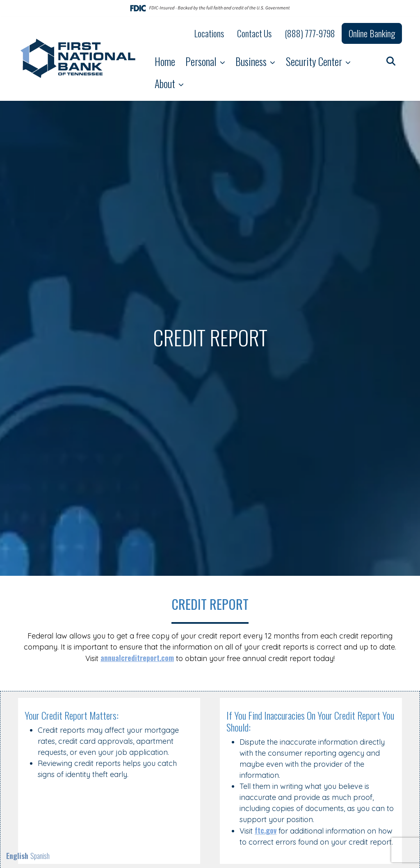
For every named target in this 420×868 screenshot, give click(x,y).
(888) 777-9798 (310, 33)
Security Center (315, 61)
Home (165, 61)
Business (252, 61)
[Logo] (79, 59)
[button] (391, 60)
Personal (202, 61)
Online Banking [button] (372, 33)
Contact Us (254, 33)
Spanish (40, 856)
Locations (209, 33)
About (166, 83)
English (17, 856)
